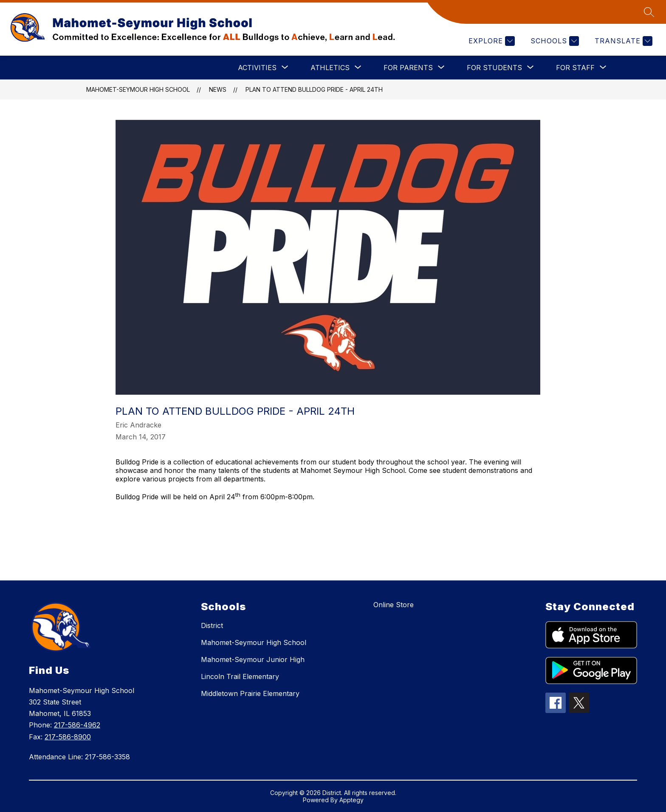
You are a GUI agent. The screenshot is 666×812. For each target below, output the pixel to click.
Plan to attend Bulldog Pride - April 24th (314, 89)
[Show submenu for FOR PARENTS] (408, 68)
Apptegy (351, 800)
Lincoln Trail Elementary (240, 676)
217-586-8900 (68, 737)
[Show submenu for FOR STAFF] (575, 68)
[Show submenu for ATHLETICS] (330, 68)
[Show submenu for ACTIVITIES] (257, 68)
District (212, 625)
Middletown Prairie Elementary (250, 693)
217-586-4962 (77, 725)
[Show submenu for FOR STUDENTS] (494, 68)
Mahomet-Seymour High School (138, 89)
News (218, 89)
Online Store (394, 605)
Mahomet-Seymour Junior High (253, 659)
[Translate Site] (622, 41)
